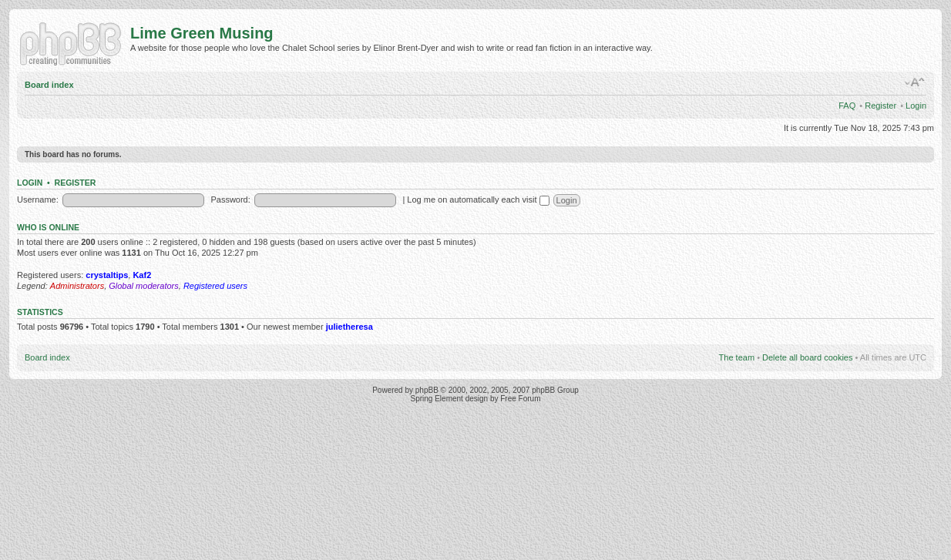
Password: (230, 200)
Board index (49, 85)
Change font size (915, 82)
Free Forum (520, 399)
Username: (38, 200)
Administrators (77, 286)
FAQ (847, 106)
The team (737, 357)
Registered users (215, 286)
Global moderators (144, 286)
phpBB (427, 390)
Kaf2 (142, 275)
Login (916, 106)
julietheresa (349, 327)
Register (880, 106)
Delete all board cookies (807, 357)
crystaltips (107, 275)
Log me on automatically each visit (478, 200)
